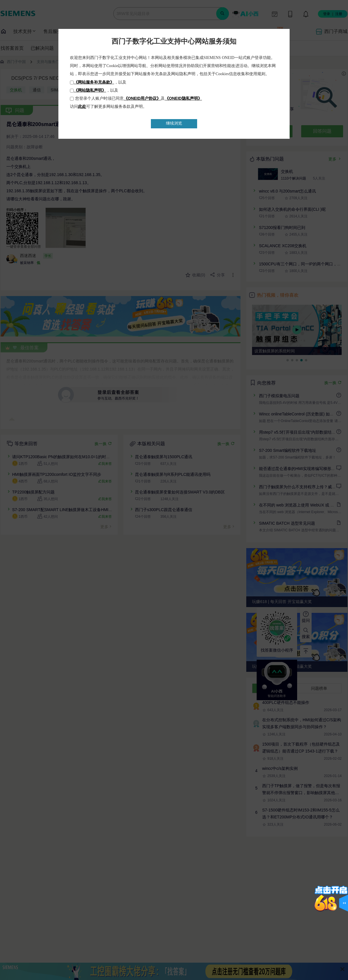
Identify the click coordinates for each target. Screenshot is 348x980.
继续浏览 (174, 123)
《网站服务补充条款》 (94, 82)
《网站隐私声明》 (90, 90)
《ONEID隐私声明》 (183, 98)
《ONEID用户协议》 (142, 98)
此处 (82, 106)
